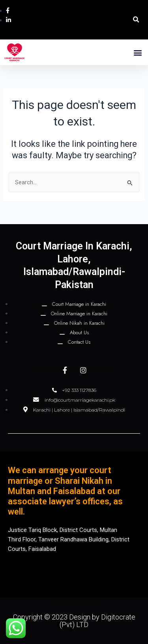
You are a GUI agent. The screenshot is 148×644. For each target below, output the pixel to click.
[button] (136, 20)
